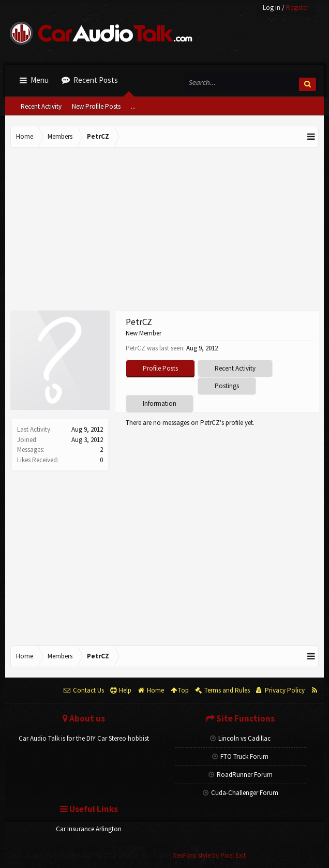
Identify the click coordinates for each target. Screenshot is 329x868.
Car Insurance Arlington (89, 829)
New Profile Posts (96, 106)
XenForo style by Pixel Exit (209, 855)
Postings (227, 386)
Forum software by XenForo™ (91, 855)
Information (160, 403)
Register (297, 8)
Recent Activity (41, 106)
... (133, 106)
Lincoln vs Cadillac (240, 738)
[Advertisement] (165, 230)
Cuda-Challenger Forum (241, 793)
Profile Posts (160, 368)
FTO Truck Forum (240, 756)
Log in (272, 8)
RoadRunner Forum (241, 775)
